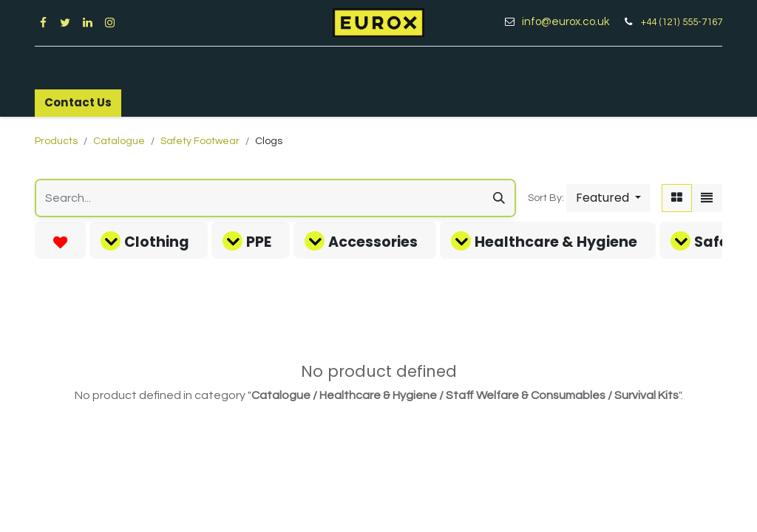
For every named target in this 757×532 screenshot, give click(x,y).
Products (56, 141)
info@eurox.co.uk (571, 22)
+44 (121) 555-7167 (682, 22)
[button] (608, 198)
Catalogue (119, 141)
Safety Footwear (200, 141)
